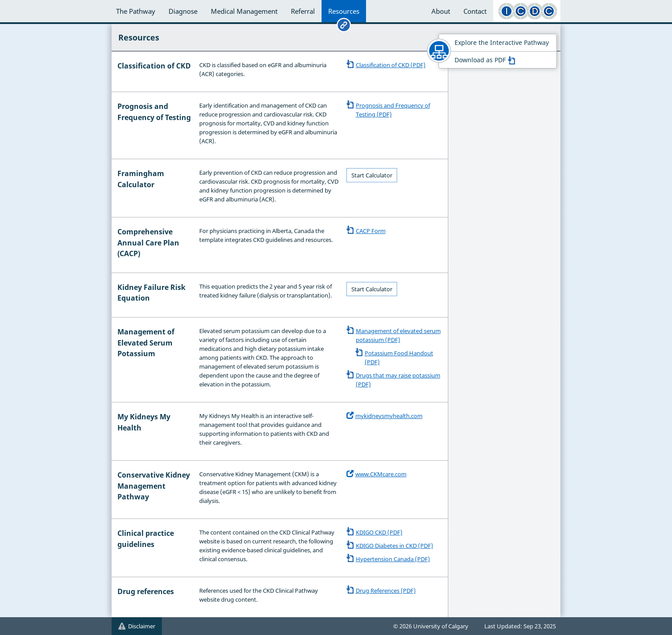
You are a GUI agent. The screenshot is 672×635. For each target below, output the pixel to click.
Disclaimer (137, 626)
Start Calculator (372, 175)
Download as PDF (485, 60)
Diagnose (183, 11)
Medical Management (244, 11)
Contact (475, 11)
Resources (344, 11)
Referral (303, 11)
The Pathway (136, 11)
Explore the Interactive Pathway (502, 42)
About (441, 11)
